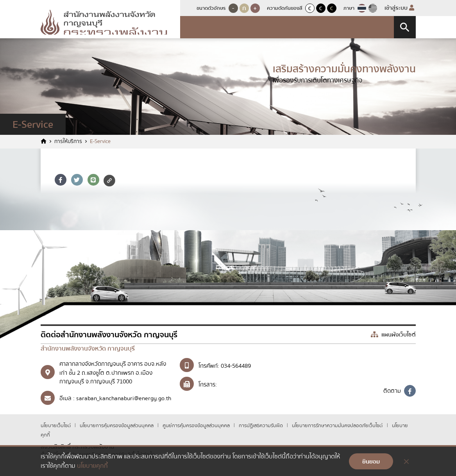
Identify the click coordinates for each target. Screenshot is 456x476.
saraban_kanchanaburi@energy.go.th (124, 398)
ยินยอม (371, 462)
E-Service (100, 142)
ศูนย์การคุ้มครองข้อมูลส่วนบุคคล (197, 426)
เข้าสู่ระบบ (399, 8)
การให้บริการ (68, 142)
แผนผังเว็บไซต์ (393, 335)
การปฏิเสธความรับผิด (261, 426)
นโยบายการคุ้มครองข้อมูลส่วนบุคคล (117, 426)
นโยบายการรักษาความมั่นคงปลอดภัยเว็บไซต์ (337, 426)
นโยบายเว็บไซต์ (56, 426)
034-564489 (236, 366)
